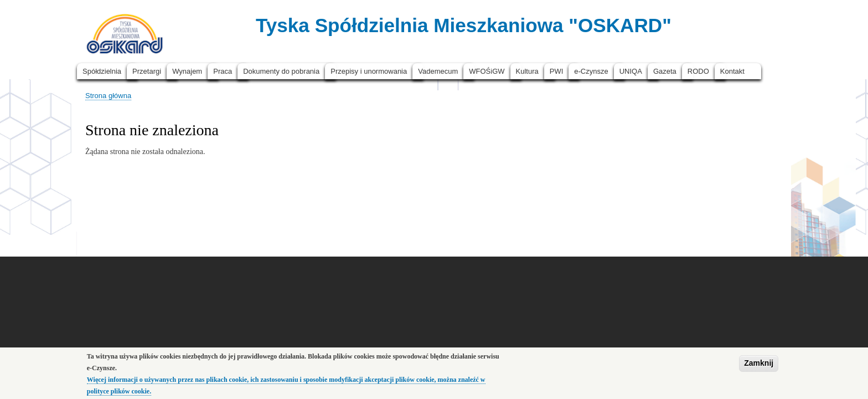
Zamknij (759, 366)
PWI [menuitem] (557, 71)
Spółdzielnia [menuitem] (102, 71)
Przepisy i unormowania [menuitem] (369, 71)
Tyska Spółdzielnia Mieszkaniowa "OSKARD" (464, 25)
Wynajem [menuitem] (187, 71)
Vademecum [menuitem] (438, 71)
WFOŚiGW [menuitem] (487, 71)
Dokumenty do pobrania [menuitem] (281, 71)
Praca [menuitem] (223, 71)
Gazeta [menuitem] (665, 71)
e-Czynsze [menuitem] (591, 71)
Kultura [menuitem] (527, 71)
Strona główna (108, 96)
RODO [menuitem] (698, 71)
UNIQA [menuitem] (631, 71)
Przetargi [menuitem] (147, 71)
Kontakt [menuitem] (732, 71)
